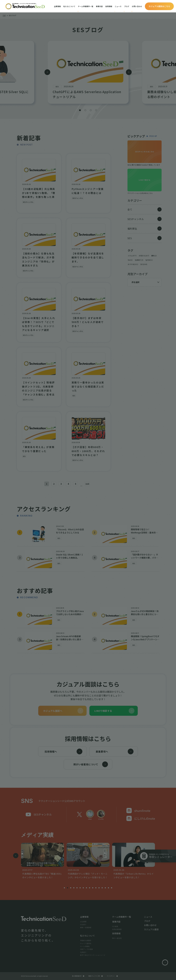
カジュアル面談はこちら (159, 6)
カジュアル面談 (151, 929)
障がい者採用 (117, 938)
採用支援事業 (117, 929)
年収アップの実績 (86, 949)
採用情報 (109, 6)
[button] (80, 110)
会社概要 (83, 922)
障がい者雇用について (91, 764)
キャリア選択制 (86, 943)
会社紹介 (83, 924)
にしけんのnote (141, 818)
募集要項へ (115, 751)
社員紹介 (83, 952)
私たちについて (69, 6)
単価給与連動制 (86, 940)
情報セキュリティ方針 (96, 976)
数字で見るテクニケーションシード (93, 955)
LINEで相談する (114, 711)
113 (87, 484)
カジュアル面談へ (63, 711)
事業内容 (99, 6)
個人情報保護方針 (78, 976)
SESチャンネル (39, 814)
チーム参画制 (85, 946)
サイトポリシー (112, 976)
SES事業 (115, 926)
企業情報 (57, 6)
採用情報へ (63, 751)
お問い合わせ (137, 6)
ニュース (118, 6)
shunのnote (138, 811)
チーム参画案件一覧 (86, 6)
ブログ (127, 6)
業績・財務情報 (86, 927)
